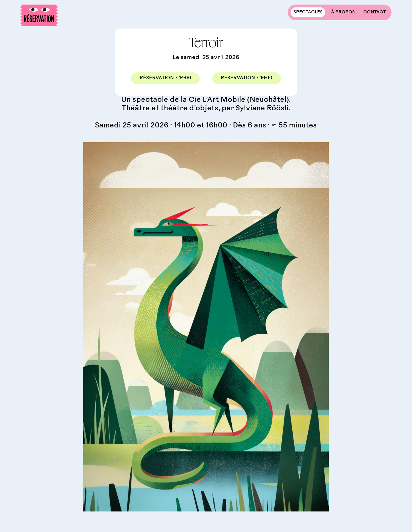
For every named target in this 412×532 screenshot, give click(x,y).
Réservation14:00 (165, 79)
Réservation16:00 (247, 79)
